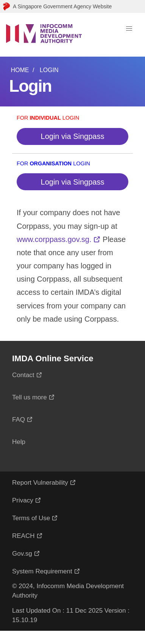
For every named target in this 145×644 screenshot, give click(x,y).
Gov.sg (22, 554)
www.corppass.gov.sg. (54, 239)
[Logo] (44, 35)
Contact (23, 375)
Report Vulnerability (40, 483)
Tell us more (30, 397)
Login (49, 70)
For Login (48, 118)
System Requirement (42, 571)
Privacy (23, 500)
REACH (23, 536)
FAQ (19, 420)
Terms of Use (31, 518)
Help (19, 442)
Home (20, 70)
